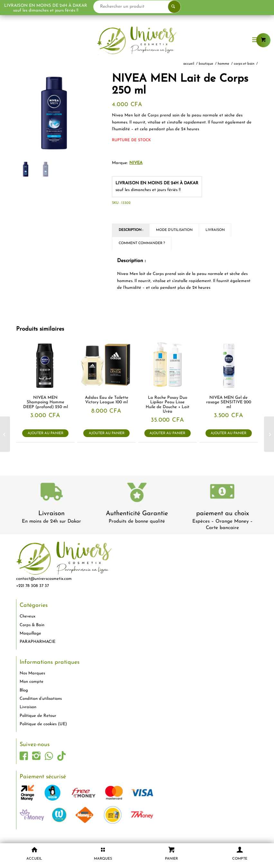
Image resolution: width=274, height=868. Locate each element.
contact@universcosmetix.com (44, 579)
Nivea (136, 163)
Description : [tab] (131, 230)
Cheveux (27, 616)
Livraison (51, 514)
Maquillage (30, 633)
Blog (24, 690)
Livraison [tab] (215, 230)
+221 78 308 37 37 (32, 586)
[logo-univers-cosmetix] (137, 40)
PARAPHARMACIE (37, 642)
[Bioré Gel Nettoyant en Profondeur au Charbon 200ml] (269, 434)
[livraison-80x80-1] (51, 493)
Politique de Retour (38, 716)
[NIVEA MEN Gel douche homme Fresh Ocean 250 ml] (5, 434)
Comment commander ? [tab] (142, 243)
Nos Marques (32, 673)
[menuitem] (256, 40)
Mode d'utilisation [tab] (174, 230)
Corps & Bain (32, 625)
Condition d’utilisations (41, 699)
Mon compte (32, 682)
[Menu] (256, 40)
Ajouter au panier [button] (46, 433)
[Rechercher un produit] (158, 7)
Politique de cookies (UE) (43, 724)
